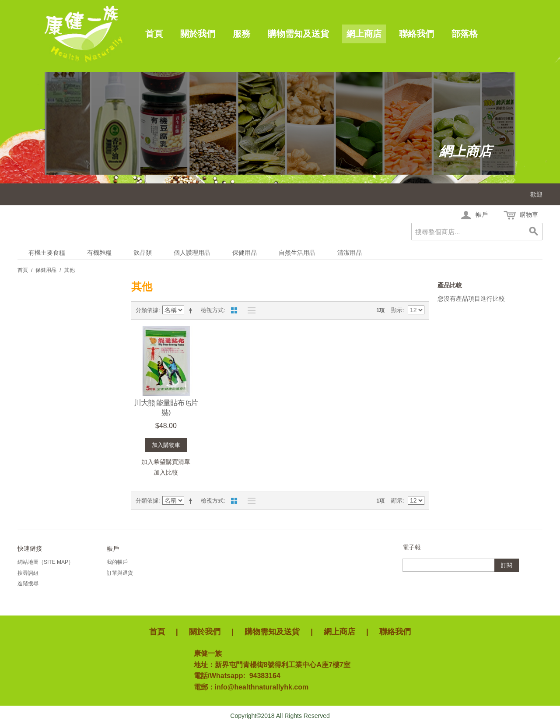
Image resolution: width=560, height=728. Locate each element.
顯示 (397, 310)
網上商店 (364, 34)
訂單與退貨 (120, 573)
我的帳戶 (117, 562)
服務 (241, 34)
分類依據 (147, 310)
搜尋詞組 (28, 573)
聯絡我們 (416, 34)
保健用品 (245, 253)
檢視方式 (212, 310)
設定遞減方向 (192, 310)
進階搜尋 (28, 584)
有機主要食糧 (47, 253)
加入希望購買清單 (166, 462)
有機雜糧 (99, 253)
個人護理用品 (192, 253)
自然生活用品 (297, 253)
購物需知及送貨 (298, 34)
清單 (249, 310)
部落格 (465, 34)
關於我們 (198, 34)
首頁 (154, 34)
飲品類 (143, 253)
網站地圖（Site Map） (45, 562)
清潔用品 (350, 253)
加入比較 (166, 472)
